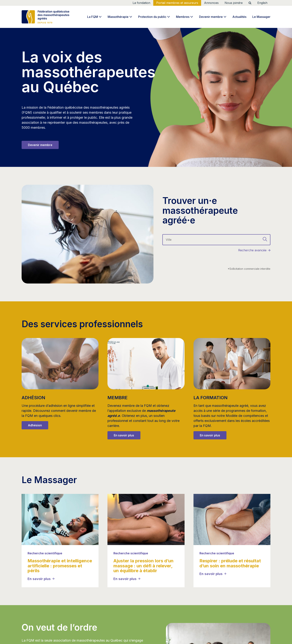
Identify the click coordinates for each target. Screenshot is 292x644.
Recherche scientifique (45, 553)
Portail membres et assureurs (177, 3)
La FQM (93, 17)
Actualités (239, 17)
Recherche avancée (252, 250)
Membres (183, 17)
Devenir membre (211, 17)
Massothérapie (118, 17)
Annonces (211, 3)
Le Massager (261, 17)
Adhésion (35, 425)
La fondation (141, 3)
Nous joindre (234, 3)
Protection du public (152, 17)
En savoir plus (124, 435)
